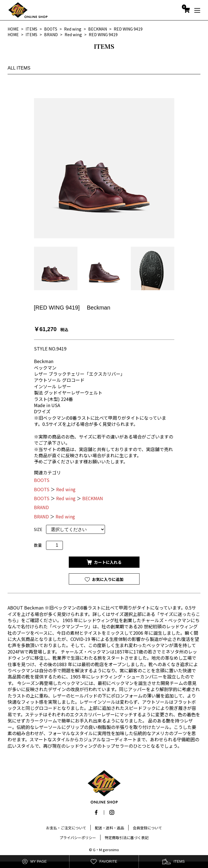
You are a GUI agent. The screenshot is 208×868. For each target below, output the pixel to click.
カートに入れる (107, 562)
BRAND (41, 507)
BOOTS (42, 480)
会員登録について (147, 828)
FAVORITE (104, 862)
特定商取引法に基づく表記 (127, 838)
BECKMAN (93, 498)
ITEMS (173, 862)
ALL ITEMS (19, 68)
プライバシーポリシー (78, 838)
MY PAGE (34, 862)
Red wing (66, 489)
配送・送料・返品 (109, 828)
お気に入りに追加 (107, 579)
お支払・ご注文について (66, 828)
